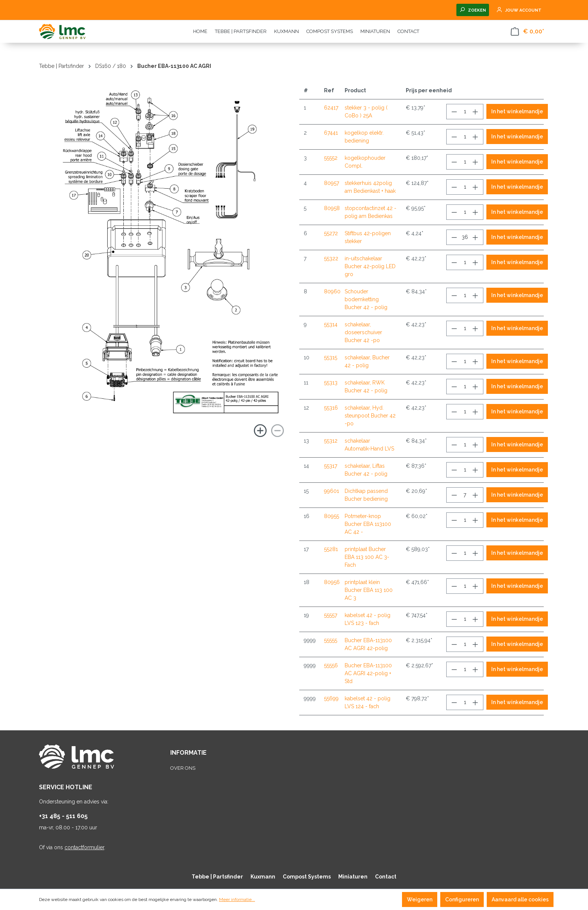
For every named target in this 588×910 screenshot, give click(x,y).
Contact (386, 877)
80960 (332, 291)
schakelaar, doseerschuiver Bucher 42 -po (363, 332)
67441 (331, 133)
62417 (331, 108)
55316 (331, 408)
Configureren (462, 899)
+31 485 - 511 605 (63, 816)
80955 (331, 516)
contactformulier (84, 847)
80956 (332, 582)
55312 (331, 441)
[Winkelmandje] (527, 32)
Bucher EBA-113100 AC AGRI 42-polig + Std (368, 673)
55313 (331, 383)
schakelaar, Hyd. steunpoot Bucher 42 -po (370, 416)
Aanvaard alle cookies (520, 899)
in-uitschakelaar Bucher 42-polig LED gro (370, 266)
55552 (331, 158)
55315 (331, 357)
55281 (331, 549)
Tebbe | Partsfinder (217, 877)
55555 (331, 640)
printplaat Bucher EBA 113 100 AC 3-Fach (367, 557)
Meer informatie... (237, 899)
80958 (332, 208)
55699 (331, 698)
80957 (331, 183)
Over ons (183, 768)
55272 (331, 233)
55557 (331, 615)
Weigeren (420, 899)
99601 (331, 491)
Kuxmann (263, 877)
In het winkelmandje (517, 111)
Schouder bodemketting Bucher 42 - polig (366, 299)
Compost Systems (307, 877)
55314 (331, 324)
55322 (331, 258)
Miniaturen (353, 877)
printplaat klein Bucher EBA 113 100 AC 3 (369, 590)
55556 (331, 665)
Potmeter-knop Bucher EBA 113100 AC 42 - (368, 524)
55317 (331, 466)
